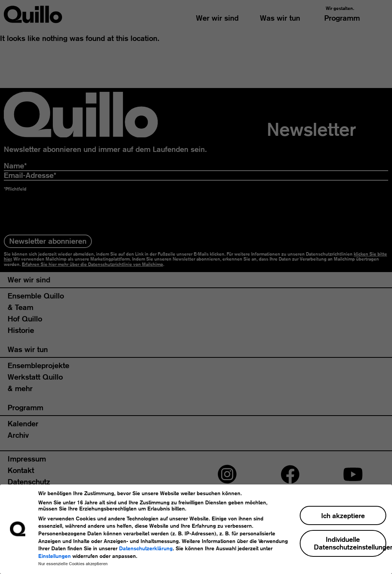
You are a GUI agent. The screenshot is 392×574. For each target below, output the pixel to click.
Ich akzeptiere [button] (343, 516)
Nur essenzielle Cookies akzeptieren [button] (73, 564)
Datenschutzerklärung (146, 548)
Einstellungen (55, 556)
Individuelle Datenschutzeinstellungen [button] (350, 543)
